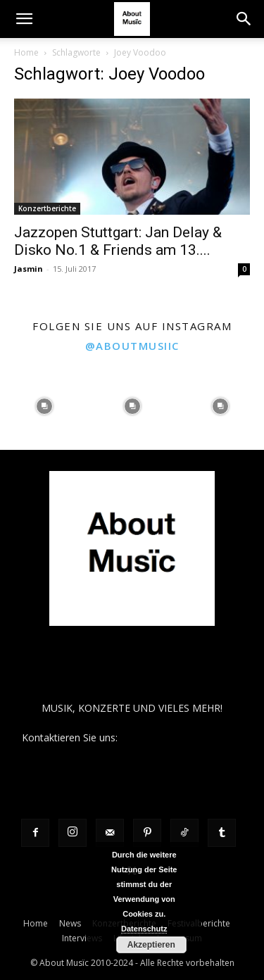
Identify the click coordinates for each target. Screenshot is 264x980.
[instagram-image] (44, 406)
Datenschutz (144, 929)
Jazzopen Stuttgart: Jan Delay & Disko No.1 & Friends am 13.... (118, 241)
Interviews (82, 938)
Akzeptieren (151, 945)
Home (26, 52)
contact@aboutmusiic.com (181, 737)
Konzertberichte (47, 208)
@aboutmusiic (132, 346)
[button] (24, 19)
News (70, 923)
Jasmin (29, 269)
